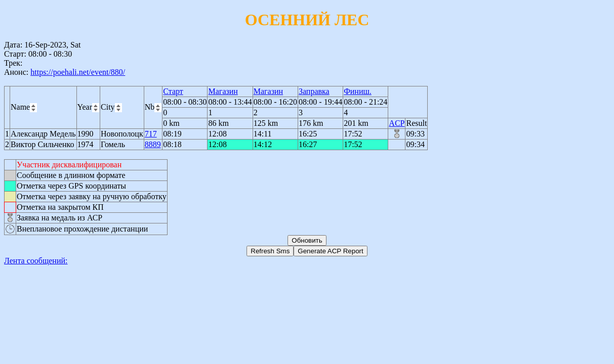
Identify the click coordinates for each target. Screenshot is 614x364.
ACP (397, 123)
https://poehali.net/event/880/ (78, 72)
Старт (173, 91)
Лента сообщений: (36, 261)
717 (151, 134)
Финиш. (358, 91)
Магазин (223, 91)
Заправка (314, 91)
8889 (153, 144)
